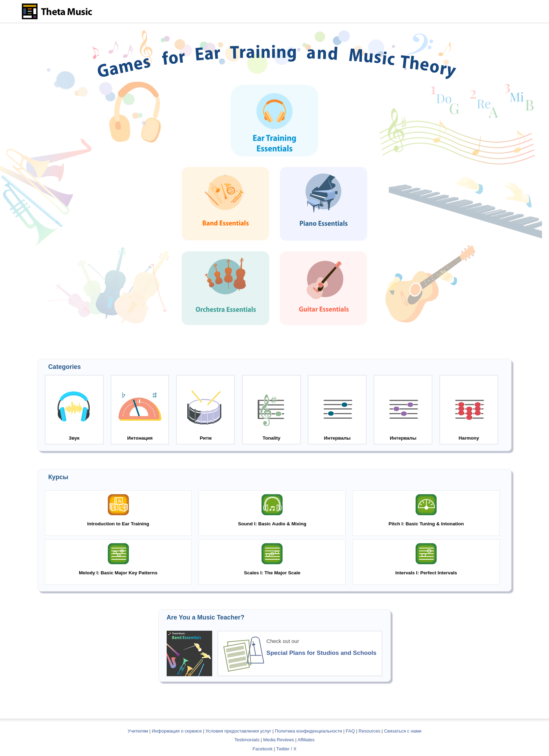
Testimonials (247, 740)
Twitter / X (286, 749)
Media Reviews (279, 740)
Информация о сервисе (177, 731)
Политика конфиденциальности (308, 731)
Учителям (138, 731)
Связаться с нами (403, 731)
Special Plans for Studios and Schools (321, 653)
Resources (369, 731)
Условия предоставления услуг (238, 731)
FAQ (350, 731)
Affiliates (306, 740)
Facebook (262, 749)
